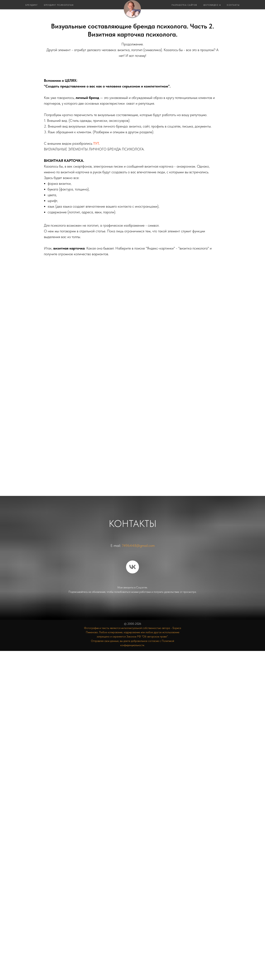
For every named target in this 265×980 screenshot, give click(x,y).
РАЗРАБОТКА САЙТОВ (184, 5)
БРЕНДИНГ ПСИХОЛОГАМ (59, 5)
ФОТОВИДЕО (211, 5)
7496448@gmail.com (138, 546)
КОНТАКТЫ (233, 5)
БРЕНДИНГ (32, 5)
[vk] (132, 567)
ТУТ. (97, 143)
